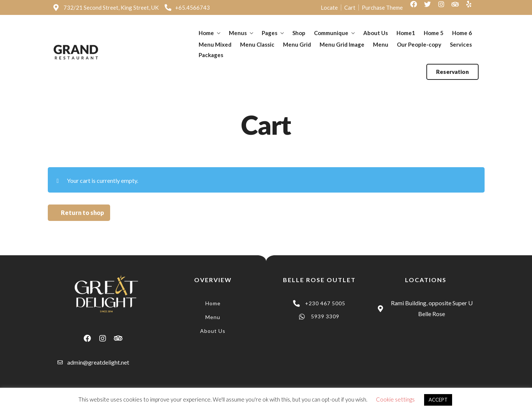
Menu (381, 44)
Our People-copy (419, 44)
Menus (238, 33)
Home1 (406, 33)
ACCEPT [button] (438, 400)
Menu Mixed (215, 44)
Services (461, 44)
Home (206, 33)
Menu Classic (257, 44)
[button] (452, 72)
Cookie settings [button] (395, 399)
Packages (211, 55)
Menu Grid (297, 44)
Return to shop (83, 213)
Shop (299, 33)
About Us (376, 33)
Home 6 (462, 33)
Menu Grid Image (342, 44)
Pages (270, 33)
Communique (331, 33)
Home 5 (434, 33)
